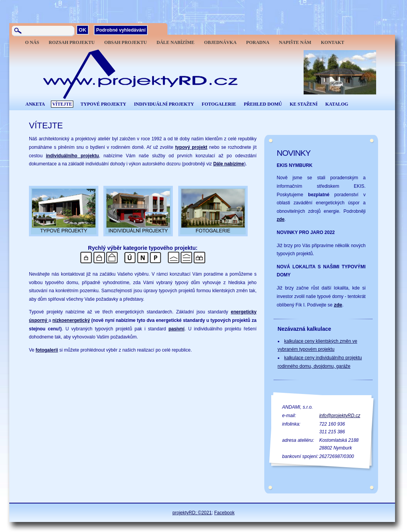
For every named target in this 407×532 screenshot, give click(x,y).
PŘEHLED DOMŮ (263, 104)
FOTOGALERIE (219, 104)
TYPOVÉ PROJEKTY (103, 104)
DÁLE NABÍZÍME (176, 42)
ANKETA (35, 104)
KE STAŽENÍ (304, 104)
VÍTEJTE (62, 104)
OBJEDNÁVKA (220, 42)
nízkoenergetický (71, 320)
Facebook (224, 513)
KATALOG (337, 104)
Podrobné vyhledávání (121, 30)
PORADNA (258, 42)
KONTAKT (333, 42)
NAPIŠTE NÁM (295, 42)
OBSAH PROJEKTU (125, 42)
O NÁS (32, 42)
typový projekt (191, 147)
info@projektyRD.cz (339, 416)
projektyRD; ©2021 (192, 513)
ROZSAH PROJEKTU (72, 42)
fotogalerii (47, 350)
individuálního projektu (72, 156)
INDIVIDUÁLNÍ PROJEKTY (164, 104)
